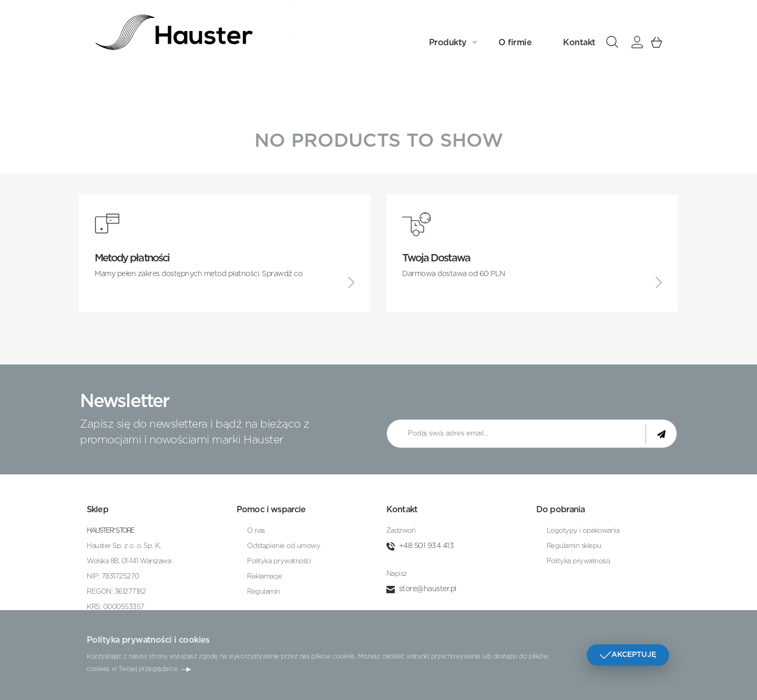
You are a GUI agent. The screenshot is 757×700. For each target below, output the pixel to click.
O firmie (515, 40)
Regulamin (264, 592)
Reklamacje (264, 577)
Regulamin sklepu (574, 546)
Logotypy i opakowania (583, 531)
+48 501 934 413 (427, 546)
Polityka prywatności (279, 561)
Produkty (448, 40)
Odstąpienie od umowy (284, 546)
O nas (256, 531)
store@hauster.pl (428, 589)
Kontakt (579, 40)
